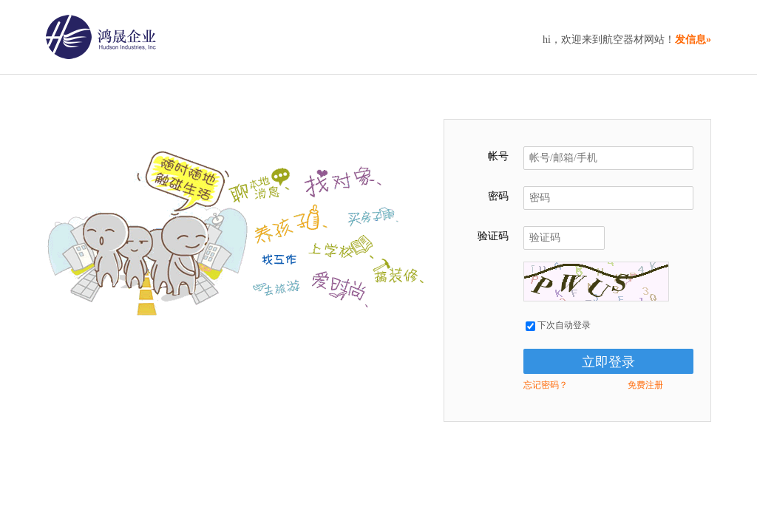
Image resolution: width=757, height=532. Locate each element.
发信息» (693, 40)
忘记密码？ (546, 385)
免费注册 (645, 385)
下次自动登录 (558, 325)
